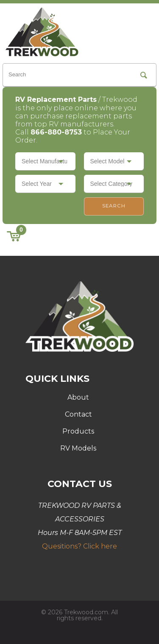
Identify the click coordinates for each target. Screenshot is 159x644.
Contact (78, 414)
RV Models (78, 448)
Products (78, 431)
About (78, 397)
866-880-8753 (56, 132)
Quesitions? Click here (79, 546)
